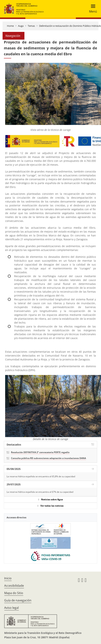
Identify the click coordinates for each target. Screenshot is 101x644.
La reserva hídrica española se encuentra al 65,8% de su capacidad (41, 476)
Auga (21, 26)
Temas (31, 26)
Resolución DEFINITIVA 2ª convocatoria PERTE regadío (40, 452)
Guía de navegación (18, 600)
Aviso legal (11, 608)
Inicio (8, 578)
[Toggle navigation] (92, 9)
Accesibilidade (14, 586)
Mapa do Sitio (14, 593)
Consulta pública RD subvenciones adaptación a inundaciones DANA (48, 458)
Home (10, 26)
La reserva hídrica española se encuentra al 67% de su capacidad (40, 492)
